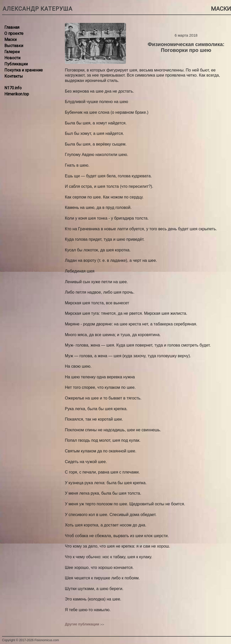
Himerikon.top (17, 94)
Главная (12, 27)
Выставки (14, 46)
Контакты (14, 76)
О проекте (14, 33)
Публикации (16, 64)
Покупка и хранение (24, 70)
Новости (12, 58)
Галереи (12, 52)
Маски (10, 40)
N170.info (13, 88)
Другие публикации (82, 624)
